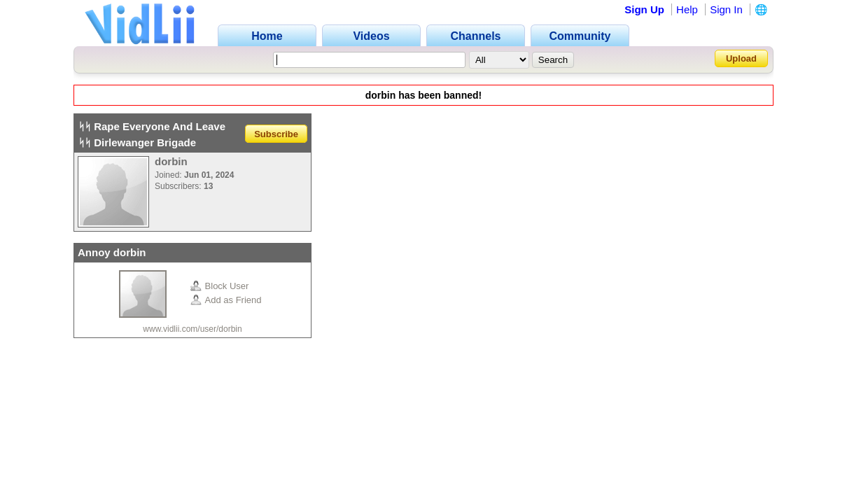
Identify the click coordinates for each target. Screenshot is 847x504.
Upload (741, 58)
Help (687, 9)
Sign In (726, 9)
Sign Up (644, 9)
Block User (220, 286)
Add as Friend (226, 300)
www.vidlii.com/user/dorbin (192, 329)
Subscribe (276, 133)
